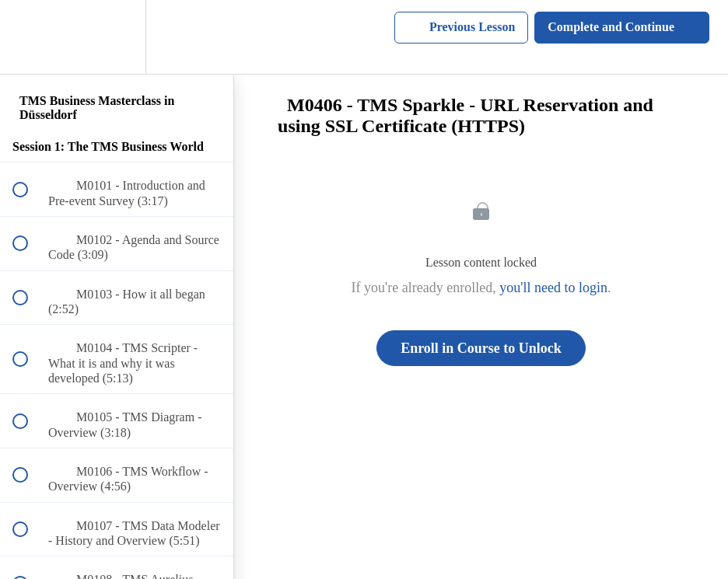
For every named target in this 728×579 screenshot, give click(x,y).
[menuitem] (117, 37)
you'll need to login (553, 288)
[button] (29, 37)
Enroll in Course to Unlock (481, 348)
